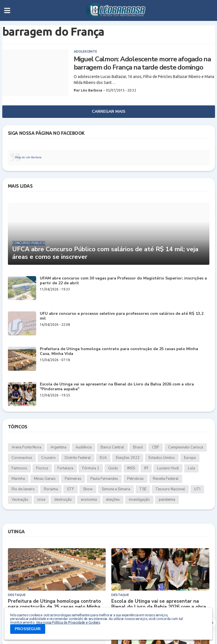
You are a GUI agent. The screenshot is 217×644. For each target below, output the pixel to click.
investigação (139, 500)
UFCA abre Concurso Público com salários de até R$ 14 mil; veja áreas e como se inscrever (105, 253)
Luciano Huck (168, 468)
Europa (190, 458)
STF (70, 489)
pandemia (167, 500)
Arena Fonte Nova (26, 447)
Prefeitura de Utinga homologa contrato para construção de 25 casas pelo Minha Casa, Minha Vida (119, 352)
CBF (156, 447)
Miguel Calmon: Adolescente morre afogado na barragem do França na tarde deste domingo (142, 63)
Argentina (58, 447)
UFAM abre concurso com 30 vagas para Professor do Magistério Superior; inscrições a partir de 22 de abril (123, 281)
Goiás (113, 468)
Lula (191, 468)
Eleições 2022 (128, 458)
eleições (113, 500)
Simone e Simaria (116, 489)
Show (88, 489)
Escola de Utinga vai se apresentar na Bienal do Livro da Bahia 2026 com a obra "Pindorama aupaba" (117, 387)
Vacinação (20, 500)
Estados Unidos (162, 458)
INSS (131, 468)
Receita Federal (166, 479)
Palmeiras (73, 479)
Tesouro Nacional (170, 489)
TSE (143, 489)
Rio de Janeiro (23, 489)
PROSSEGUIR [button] (28, 629)
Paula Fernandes (104, 479)
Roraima (51, 489)
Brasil (138, 447)
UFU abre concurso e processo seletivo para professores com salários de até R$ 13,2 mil (122, 316)
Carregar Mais (108, 111)
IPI (146, 468)
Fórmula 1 (91, 468)
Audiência (83, 447)
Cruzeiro (48, 458)
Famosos (19, 468)
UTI (197, 489)
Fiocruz (42, 468)
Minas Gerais (45, 479)
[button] (7, 10)
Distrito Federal (78, 458)
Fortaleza (65, 468)
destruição (63, 500)
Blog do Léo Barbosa (28, 157)
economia (89, 500)
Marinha (18, 479)
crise (41, 500)
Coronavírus (22, 458)
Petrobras (135, 479)
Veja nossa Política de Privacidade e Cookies (68, 622)
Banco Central (112, 447)
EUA (103, 458)
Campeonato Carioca (186, 447)
